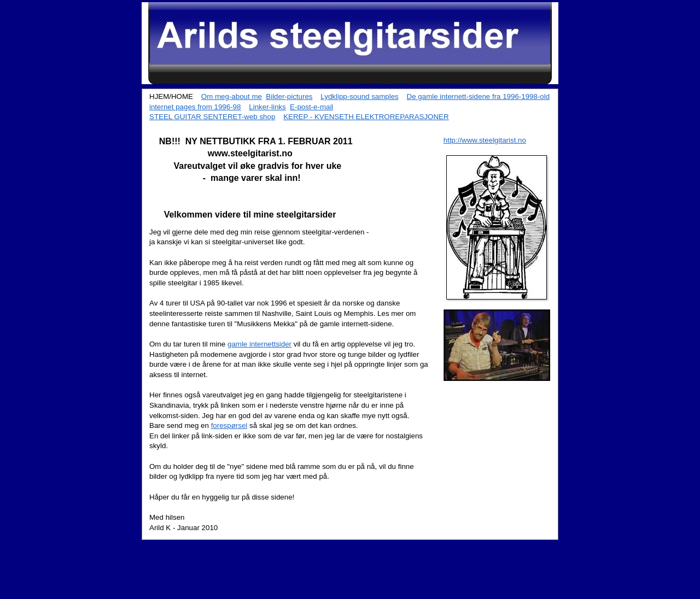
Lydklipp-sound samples (360, 96)
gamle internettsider (259, 344)
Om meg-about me (232, 96)
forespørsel (229, 425)
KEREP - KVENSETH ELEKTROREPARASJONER (366, 117)
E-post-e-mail (311, 107)
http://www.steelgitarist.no (485, 140)
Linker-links (267, 107)
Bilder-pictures (289, 96)
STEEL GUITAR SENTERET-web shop (212, 117)
